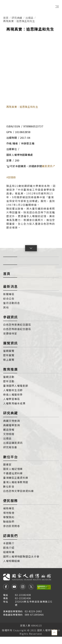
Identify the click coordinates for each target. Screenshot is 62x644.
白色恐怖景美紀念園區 (17, 325)
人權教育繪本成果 (14, 403)
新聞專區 (9, 294)
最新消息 (10, 286)
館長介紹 (9, 548)
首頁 (6, 18)
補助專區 (9, 508)
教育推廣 (10, 369)
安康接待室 (10, 333)
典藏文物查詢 (12, 421)
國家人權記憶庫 (13, 469)
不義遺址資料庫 (13, 473)
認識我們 (10, 536)
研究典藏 (17, 18)
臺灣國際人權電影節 (16, 386)
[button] (31, 248)
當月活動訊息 (12, 303)
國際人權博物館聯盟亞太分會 (21, 556)
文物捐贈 (9, 434)
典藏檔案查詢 (12, 425)
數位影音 (9, 486)
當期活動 (9, 377)
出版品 (29, 18)
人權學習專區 (12, 399)
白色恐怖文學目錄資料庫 (19, 491)
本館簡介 (9, 543)
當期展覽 (9, 351)
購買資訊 (48, 166)
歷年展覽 (9, 355)
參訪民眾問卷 (12, 526)
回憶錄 (12, 177)
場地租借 (9, 513)
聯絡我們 (9, 522)
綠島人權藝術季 (13, 394)
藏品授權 (9, 429)
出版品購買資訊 (13, 443)
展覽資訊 (10, 343)
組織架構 (9, 552)
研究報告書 (10, 447)
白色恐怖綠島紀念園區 (17, 329)
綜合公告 (9, 298)
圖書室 (7, 464)
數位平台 (10, 457)
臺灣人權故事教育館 (16, 482)
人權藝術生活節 (13, 390)
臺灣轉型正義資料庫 (16, 478)
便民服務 (10, 501)
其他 (6, 307)
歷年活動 (9, 381)
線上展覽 (9, 360)
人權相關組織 (12, 561)
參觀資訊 (10, 317)
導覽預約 (9, 517)
